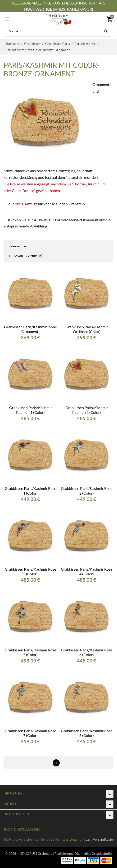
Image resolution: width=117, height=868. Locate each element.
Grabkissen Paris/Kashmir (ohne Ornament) (30, 329)
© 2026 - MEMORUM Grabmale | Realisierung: (40, 853)
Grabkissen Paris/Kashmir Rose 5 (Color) (30, 652)
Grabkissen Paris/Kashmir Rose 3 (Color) (30, 571)
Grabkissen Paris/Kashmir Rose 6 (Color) (87, 652)
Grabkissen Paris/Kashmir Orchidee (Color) (87, 329)
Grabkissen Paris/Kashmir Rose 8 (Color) (87, 733)
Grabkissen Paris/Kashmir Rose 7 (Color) (30, 733)
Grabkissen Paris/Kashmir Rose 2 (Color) (87, 491)
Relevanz (15, 246)
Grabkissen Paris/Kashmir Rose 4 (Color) (87, 571)
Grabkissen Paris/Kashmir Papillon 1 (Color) (31, 410)
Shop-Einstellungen (22, 829)
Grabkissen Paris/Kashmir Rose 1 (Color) (30, 491)
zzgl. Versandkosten (100, 839)
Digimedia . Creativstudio (93, 853)
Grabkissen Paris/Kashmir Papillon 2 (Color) (87, 410)
